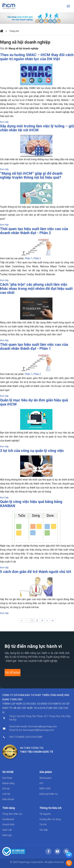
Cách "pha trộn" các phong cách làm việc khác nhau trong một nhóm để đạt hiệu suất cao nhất (36, 289)
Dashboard (8, 819)
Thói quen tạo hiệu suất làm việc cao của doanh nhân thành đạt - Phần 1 (34, 347)
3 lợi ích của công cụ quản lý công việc (32, 451)
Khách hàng (8, 783)
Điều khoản (8, 799)
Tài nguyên (45, 814)
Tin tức (43, 824)
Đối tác (6, 789)
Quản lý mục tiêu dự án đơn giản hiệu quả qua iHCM (34, 402)
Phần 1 (29, 258)
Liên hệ (6, 794)
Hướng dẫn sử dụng (50, 819)
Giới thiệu (7, 778)
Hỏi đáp (44, 830)
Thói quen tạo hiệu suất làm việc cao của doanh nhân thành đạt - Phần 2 (34, 231)
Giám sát (7, 830)
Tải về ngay (13, 674)
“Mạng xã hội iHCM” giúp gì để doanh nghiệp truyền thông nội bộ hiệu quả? (31, 175)
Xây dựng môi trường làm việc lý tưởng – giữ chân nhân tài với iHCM (37, 128)
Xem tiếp (4, 122)
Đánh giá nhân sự (49, 794)
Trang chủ (14, 31)
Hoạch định (8, 824)
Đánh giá (7, 835)
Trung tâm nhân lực (12, 814)
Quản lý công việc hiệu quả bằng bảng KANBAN (31, 504)
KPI (41, 783)
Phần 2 (37, 258)
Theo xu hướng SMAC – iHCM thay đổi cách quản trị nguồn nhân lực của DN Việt (37, 57)
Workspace (45, 778)
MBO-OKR (45, 789)
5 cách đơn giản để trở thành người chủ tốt (36, 572)
